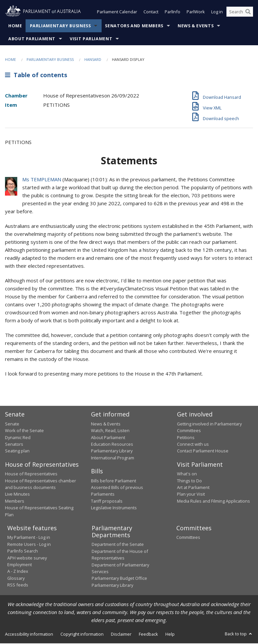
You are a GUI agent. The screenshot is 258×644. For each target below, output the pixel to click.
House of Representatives (31, 474)
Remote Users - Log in (29, 545)
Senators (14, 445)
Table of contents (36, 76)
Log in (217, 13)
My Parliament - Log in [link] (29, 538)
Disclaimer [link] (121, 635)
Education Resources (112, 445)
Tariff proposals (107, 502)
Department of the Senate (118, 545)
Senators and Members (134, 26)
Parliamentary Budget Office (119, 579)
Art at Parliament (193, 488)
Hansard (93, 60)
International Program (113, 458)
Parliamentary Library (112, 451)
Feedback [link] (148, 635)
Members (15, 502)
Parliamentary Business (60, 26)
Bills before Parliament (114, 481)
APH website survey (27, 559)
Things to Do (189, 481)
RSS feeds (18, 585)
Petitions (186, 438)
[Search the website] (240, 13)
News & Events (196, 26)
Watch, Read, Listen (110, 431)
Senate (12, 424)
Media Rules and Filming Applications (214, 502)
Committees (188, 538)
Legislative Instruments (114, 508)
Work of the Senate (24, 431)
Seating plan (17, 451)
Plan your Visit (191, 495)
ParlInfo (172, 13)
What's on (187, 474)
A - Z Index (18, 572)
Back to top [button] (239, 634)
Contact (151, 13)
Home (15, 26)
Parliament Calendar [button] (117, 13)
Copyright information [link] (82, 635)
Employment (20, 565)
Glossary (16, 579)
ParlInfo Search (23, 552)
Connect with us (193, 445)
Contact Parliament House (203, 451)
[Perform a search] (248, 13)
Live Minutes (17, 495)
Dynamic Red (18, 438)
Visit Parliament (91, 39)
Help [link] (170, 635)
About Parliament (32, 39)
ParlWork (196, 13)
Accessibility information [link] (29, 635)
